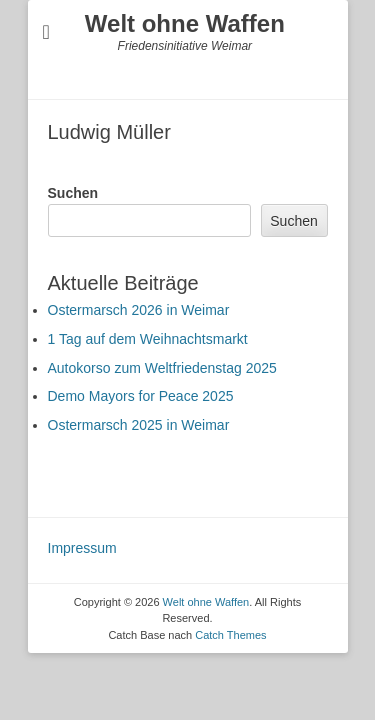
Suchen (73, 193)
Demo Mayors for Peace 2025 (141, 396)
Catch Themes (230, 635)
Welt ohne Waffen (185, 23)
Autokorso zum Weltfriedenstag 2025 (162, 368)
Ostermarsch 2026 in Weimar (139, 310)
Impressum (82, 548)
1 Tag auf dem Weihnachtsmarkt (148, 339)
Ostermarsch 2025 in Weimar (139, 425)
